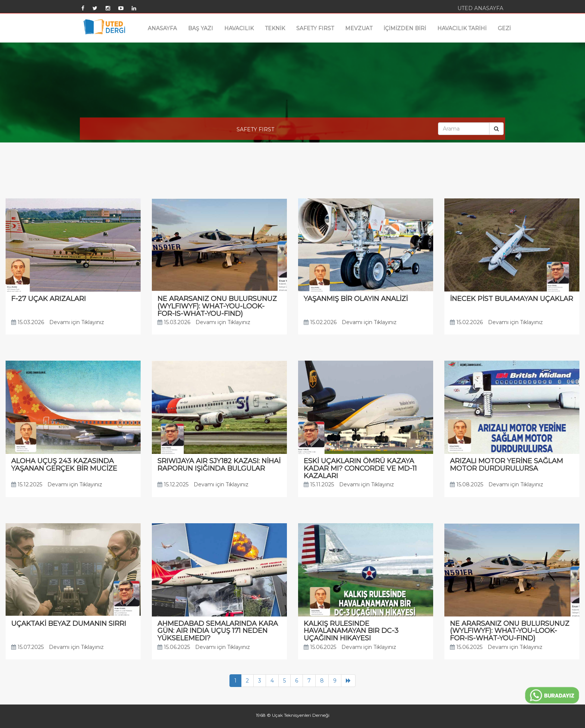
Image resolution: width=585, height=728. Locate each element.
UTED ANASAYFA (480, 8)
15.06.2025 (174, 647)
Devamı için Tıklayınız (77, 322)
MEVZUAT (359, 28)
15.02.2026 (320, 322)
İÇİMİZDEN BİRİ (405, 28)
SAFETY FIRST (315, 28)
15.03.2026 (28, 322)
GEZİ (504, 28)
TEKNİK (275, 28)
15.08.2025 (467, 484)
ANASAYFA (162, 28)
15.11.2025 (319, 484)
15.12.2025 (27, 484)
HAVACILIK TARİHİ (462, 28)
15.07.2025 (27, 647)
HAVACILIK (239, 28)
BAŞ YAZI (201, 28)
